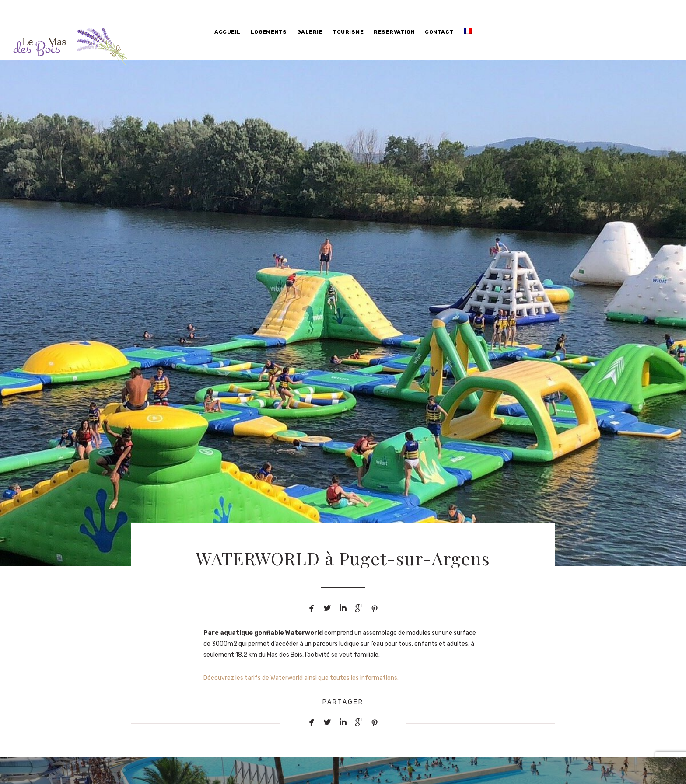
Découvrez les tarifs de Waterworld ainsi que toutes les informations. (301, 678)
